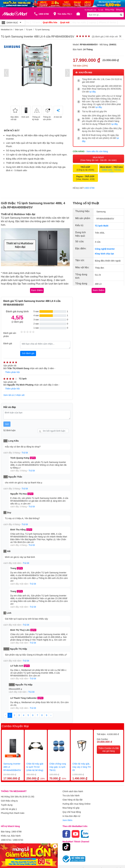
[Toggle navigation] (12, 23)
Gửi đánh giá (28, 351)
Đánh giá (8, 341)
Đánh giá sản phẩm (10, 332)
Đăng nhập (110, 10)
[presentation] (6, 73)
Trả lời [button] (25, 450)
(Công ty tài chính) (85, 166)
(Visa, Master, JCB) (85, 176)
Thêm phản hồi (12, 370)
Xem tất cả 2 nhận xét (14, 392)
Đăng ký (119, 10)
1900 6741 (6, 826)
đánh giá (99, 37)
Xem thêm (67, 808)
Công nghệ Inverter (105, 247)
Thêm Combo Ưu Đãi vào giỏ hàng (109, 740)
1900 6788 (89, 186)
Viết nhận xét (111, 37)
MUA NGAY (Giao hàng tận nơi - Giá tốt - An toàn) (98, 157)
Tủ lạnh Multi (102, 224)
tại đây (92, 92)
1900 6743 (18, 826)
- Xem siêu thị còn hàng (97, 149)
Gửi (7, 421)
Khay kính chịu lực (105, 252)
